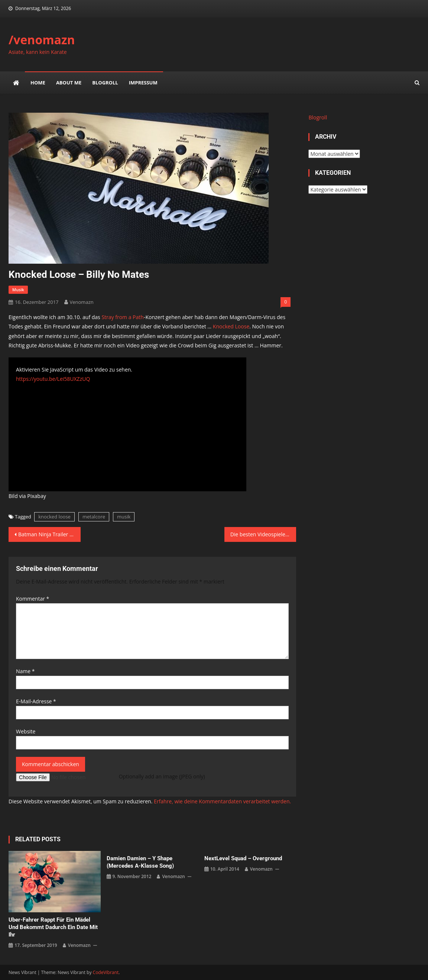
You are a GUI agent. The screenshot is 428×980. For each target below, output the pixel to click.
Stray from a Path (122, 317)
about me (69, 83)
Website (26, 731)
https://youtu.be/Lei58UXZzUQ (53, 379)
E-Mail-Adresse (36, 701)
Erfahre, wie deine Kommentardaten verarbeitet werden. (222, 801)
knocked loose (54, 517)
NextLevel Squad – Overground (243, 858)
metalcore (94, 517)
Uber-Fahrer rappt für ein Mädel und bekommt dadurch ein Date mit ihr (53, 927)
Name (25, 671)
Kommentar (33, 599)
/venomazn (42, 40)
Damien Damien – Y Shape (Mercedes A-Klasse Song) (140, 862)
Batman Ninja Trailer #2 (47, 534)
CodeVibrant (106, 972)
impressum (143, 83)
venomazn (82, 302)
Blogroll (105, 83)
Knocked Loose (231, 326)
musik (18, 290)
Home (38, 83)
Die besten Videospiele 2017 (263, 534)
